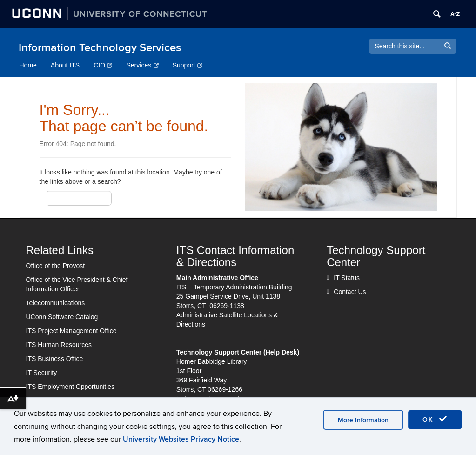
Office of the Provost (56, 266)
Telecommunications (56, 303)
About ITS (65, 65)
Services (142, 65)
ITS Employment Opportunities (70, 387)
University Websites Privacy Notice (181, 439)
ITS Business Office (55, 359)
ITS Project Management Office (71, 331)
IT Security (42, 373)
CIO (103, 65)
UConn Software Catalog (62, 317)
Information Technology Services (100, 48)
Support (188, 65)
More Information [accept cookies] (363, 420)
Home (28, 65)
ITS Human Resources (59, 345)
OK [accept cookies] (435, 419)
